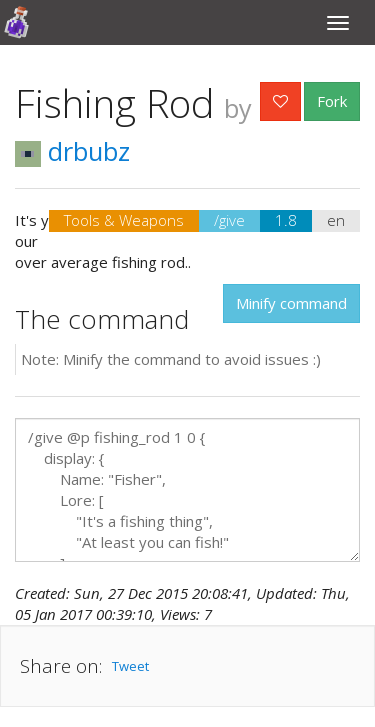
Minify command (291, 303)
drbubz (72, 151)
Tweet (130, 666)
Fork (332, 101)
